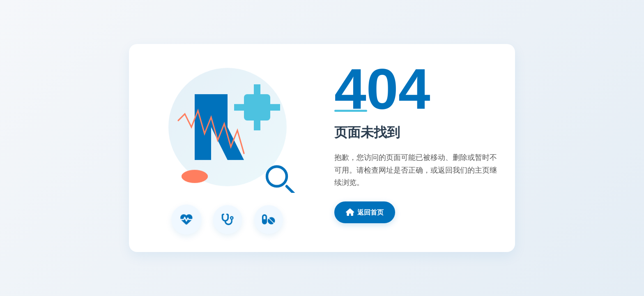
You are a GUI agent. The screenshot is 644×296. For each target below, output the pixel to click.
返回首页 (365, 212)
